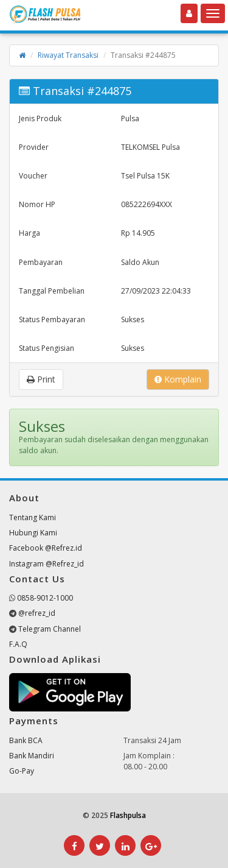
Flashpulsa (128, 815)
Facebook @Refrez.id (46, 548)
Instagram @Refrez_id (47, 564)
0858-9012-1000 (45, 598)
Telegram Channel (50, 629)
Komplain (178, 379)
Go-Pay (22, 771)
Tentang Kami (33, 517)
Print (41, 379)
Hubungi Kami (33, 533)
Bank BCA (26, 740)
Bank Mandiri (32, 756)
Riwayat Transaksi (68, 55)
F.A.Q (18, 644)
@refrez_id (37, 613)
